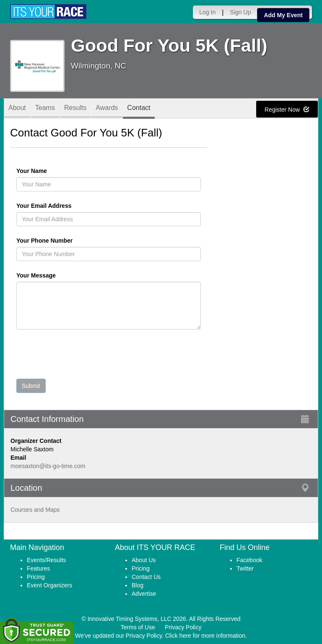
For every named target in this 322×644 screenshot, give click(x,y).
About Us (144, 560)
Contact (139, 109)
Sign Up (241, 12)
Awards (107, 109)
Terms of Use (138, 627)
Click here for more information (205, 636)
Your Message (50, 275)
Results (75, 109)
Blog (138, 585)
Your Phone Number (44, 241)
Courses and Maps (35, 510)
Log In (207, 12)
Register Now (287, 110)
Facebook (249, 560)
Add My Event (283, 15)
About (17, 109)
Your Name (46, 171)
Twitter (245, 568)
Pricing (36, 577)
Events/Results (46, 560)
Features (38, 568)
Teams (45, 109)
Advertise (144, 594)
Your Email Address (77, 206)
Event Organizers (49, 585)
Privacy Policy (183, 627)
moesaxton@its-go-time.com (48, 466)
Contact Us (146, 577)
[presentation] (80, 356)
